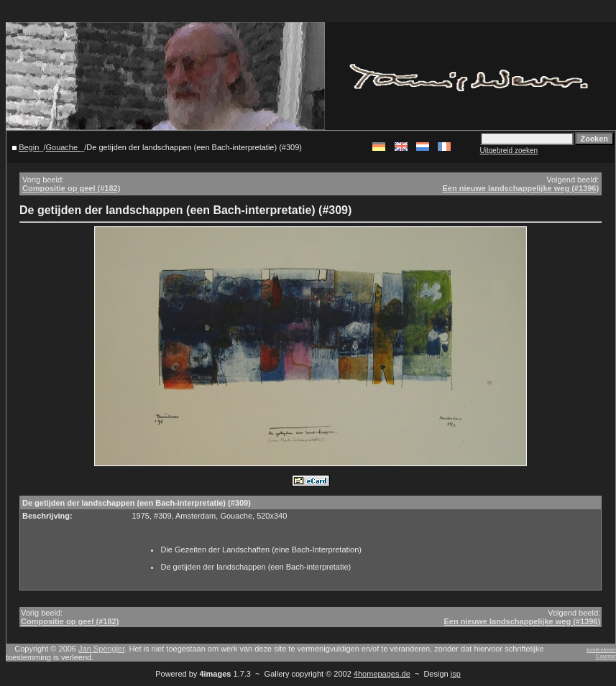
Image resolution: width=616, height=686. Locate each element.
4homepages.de (382, 674)
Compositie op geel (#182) (71, 188)
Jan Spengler (101, 649)
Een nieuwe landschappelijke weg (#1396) (520, 188)
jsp (456, 674)
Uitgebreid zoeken (509, 150)
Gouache (63, 147)
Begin (29, 147)
